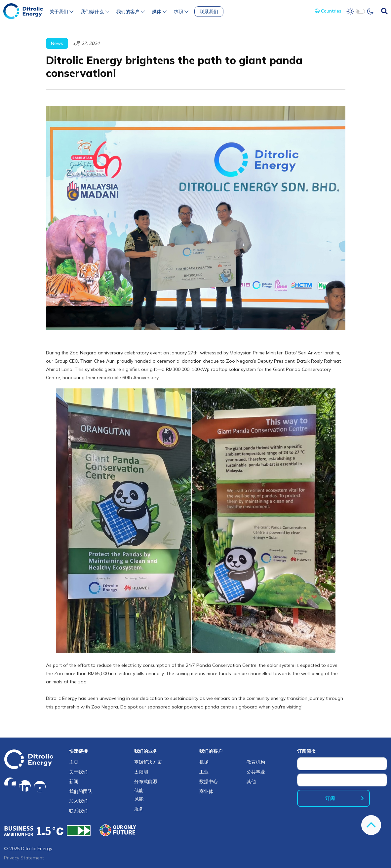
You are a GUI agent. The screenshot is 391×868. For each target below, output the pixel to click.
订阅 (330, 798)
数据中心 (209, 781)
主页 (74, 762)
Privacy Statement (24, 858)
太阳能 (141, 772)
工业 (204, 772)
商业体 (206, 791)
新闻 (74, 781)
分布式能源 (146, 781)
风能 (139, 799)
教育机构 (256, 762)
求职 (181, 12)
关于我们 (61, 12)
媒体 (159, 12)
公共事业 (256, 772)
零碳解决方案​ (148, 762)
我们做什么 (95, 12)
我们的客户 (131, 12)
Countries (328, 11)
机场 (204, 762)
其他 (251, 781)
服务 (139, 809)
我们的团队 (81, 791)
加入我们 (78, 801)
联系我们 (209, 12)
